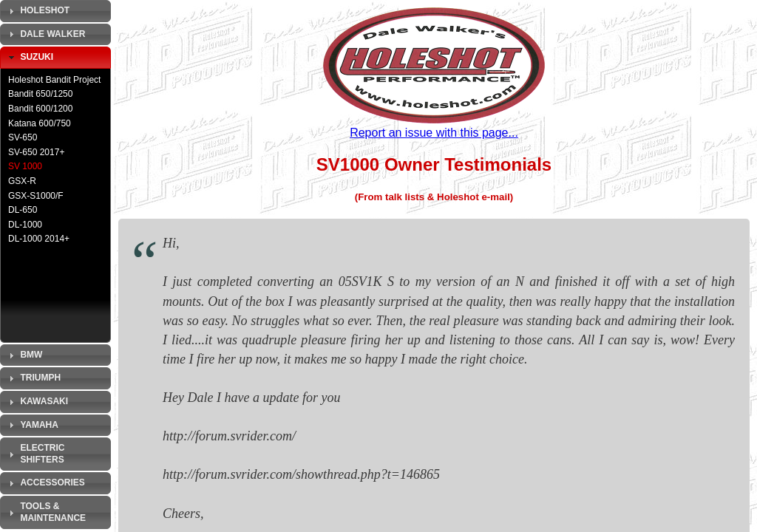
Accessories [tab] (45, 483)
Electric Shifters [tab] (35, 454)
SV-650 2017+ (36, 152)
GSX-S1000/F (36, 196)
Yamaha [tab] (32, 425)
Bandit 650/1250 (40, 94)
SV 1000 (25, 166)
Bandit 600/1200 (40, 109)
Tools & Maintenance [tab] (45, 512)
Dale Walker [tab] (45, 34)
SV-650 (23, 137)
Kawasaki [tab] (37, 402)
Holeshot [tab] (37, 11)
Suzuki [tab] (29, 58)
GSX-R (22, 181)
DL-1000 (25, 225)
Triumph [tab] (33, 378)
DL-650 (23, 210)
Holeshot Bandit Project (54, 80)
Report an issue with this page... (434, 133)
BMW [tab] (24, 355)
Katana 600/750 (40, 123)
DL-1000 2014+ (39, 239)
